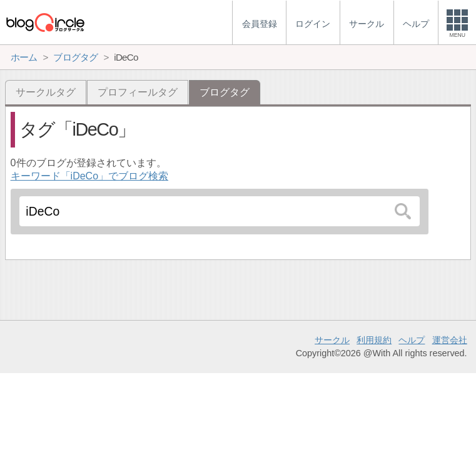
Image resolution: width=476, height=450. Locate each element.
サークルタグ (46, 92)
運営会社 (450, 340)
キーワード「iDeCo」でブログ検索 (89, 176)
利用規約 (374, 340)
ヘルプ (412, 340)
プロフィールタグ (138, 92)
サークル (332, 340)
